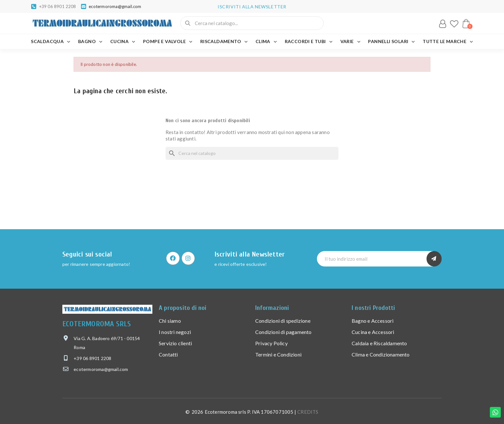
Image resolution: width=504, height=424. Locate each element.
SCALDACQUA (50, 41)
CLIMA (266, 41)
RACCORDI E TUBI (309, 41)
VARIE (350, 41)
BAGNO (90, 41)
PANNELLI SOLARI (391, 41)
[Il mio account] (442, 24)
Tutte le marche (448, 41)
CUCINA (123, 41)
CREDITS (308, 412)
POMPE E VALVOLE (168, 41)
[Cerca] (252, 153)
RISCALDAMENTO (224, 41)
